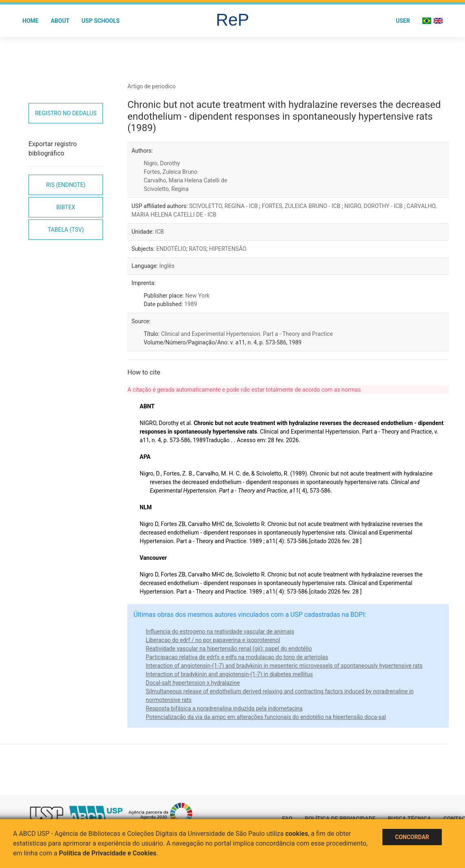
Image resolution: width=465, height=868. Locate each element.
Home (31, 21)
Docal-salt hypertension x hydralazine (193, 683)
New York (198, 296)
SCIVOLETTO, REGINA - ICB (224, 206)
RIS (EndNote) (66, 185)
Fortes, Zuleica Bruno (170, 172)
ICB (159, 232)
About (60, 21)
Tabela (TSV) (66, 230)
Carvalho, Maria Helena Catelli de (185, 180)
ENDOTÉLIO (171, 249)
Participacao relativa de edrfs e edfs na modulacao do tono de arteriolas (237, 657)
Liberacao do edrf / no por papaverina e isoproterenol (213, 640)
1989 (191, 304)
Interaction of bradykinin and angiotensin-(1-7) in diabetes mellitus (229, 674)
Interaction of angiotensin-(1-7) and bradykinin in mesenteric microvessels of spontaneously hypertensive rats (284, 666)
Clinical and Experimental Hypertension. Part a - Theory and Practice (247, 334)
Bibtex (66, 207)
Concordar (412, 837)
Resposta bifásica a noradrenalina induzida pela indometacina (224, 708)
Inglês (167, 266)
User (403, 21)
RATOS (198, 249)
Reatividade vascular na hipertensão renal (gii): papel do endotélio (229, 649)
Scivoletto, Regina (166, 189)
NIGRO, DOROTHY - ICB (374, 206)
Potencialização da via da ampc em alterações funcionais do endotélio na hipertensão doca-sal (266, 717)
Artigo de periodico (151, 86)
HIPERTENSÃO (228, 249)
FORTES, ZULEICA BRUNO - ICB (302, 206)
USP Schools (101, 21)
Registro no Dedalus (66, 113)
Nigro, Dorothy (162, 163)
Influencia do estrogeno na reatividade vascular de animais (220, 631)
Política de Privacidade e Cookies (108, 853)
